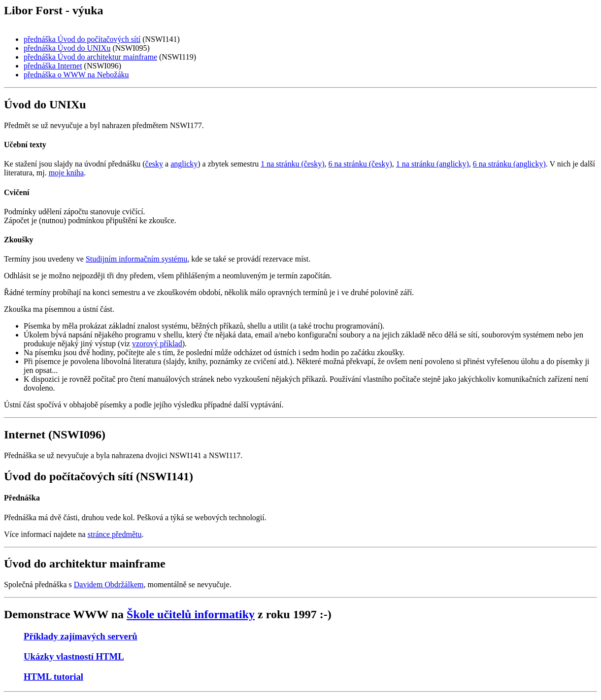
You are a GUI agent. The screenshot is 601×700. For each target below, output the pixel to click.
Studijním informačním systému (136, 259)
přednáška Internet (53, 66)
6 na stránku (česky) (360, 164)
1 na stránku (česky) (292, 164)
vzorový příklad (157, 344)
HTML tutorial (53, 677)
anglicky (184, 164)
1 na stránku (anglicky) (433, 164)
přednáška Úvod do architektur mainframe (90, 57)
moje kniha (67, 173)
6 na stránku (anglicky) (509, 164)
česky (154, 164)
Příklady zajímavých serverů (81, 636)
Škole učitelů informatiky (191, 614)
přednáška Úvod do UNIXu (67, 48)
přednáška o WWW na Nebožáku (76, 75)
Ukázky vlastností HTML (74, 656)
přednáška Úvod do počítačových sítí (82, 39)
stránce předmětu (115, 534)
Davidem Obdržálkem (109, 584)
